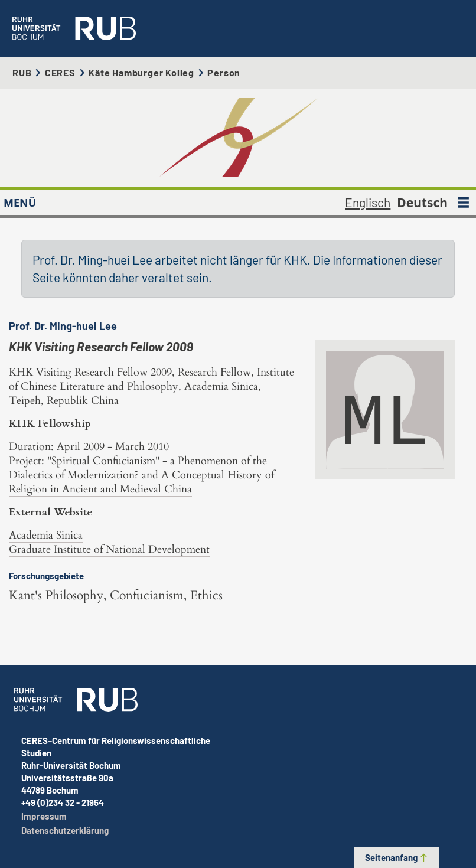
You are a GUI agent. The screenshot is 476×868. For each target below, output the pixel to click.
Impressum (44, 816)
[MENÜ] (464, 203)
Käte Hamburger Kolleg (141, 72)
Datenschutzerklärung (65, 830)
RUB (22, 72)
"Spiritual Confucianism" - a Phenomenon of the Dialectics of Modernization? (138, 468)
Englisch (368, 202)
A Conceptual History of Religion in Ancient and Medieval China (141, 482)
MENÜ (20, 203)
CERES (60, 72)
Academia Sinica (46, 535)
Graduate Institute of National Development (109, 549)
